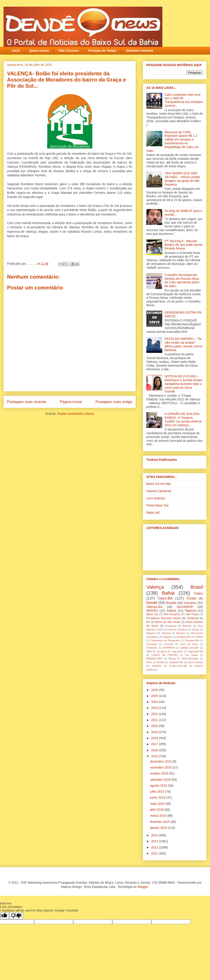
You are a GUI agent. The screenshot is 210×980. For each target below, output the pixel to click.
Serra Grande (195, 662)
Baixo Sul (152, 614)
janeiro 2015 (159, 828)
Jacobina (162, 651)
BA (148, 622)
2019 (155, 732)
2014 (155, 835)
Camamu (190, 603)
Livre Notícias (156, 498)
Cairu (199, 593)
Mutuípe (181, 633)
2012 (155, 847)
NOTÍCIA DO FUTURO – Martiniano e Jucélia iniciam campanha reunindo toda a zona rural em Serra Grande (184, 384)
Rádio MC (153, 513)
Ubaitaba (157, 666)
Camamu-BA (192, 640)
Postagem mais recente (27, 402)
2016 (155, 750)
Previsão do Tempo (102, 51)
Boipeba (187, 626)
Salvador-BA (176, 662)
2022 (155, 714)
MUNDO (152, 611)
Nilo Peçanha (172, 614)
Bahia (168, 593)
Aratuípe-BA (184, 637)
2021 (155, 720)
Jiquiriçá (166, 633)
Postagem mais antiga (114, 402)
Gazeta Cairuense (159, 491)
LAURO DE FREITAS (165, 655)
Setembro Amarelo (140, 51)
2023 (155, 708)
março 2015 (159, 816)
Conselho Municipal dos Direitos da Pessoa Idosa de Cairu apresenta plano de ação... (182, 280)
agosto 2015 (159, 786)
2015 (155, 756)
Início (16, 51)
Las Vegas (191, 655)
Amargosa (171, 626)
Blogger (143, 887)
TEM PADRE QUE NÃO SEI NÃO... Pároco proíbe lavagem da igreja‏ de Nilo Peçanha (182, 179)
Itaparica (151, 633)
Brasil (197, 587)
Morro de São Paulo (168, 622)
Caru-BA (168, 644)
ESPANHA (169, 648)
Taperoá (190, 611)
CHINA (199, 637)
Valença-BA (154, 607)
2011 (155, 853)
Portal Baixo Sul (157, 505)
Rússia (160, 662)
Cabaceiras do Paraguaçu (165, 640)
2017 (155, 744)
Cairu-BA (165, 598)
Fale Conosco (69, 51)
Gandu (195, 630)
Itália (149, 651)
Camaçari (152, 644)
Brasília (171, 603)
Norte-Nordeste (190, 658)
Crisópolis (152, 648)
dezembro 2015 (161, 761)
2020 (155, 726)
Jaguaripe (177, 651)
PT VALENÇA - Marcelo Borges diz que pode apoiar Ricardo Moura (184, 245)
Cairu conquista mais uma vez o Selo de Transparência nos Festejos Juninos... (184, 100)
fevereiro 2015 (160, 822)
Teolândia (193, 618)
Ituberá (171, 611)
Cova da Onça (189, 644)
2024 (155, 702)
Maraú (172, 658)
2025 (155, 696)
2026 (155, 690)
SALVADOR (185, 607)
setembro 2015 (161, 780)
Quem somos (39, 51)
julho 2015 (158, 792)
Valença (155, 587)
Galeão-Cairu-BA (189, 648)
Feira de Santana (177, 630)
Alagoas (168, 637)
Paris (149, 662)
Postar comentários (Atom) (76, 414)
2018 (155, 738)
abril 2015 (157, 810)
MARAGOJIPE (154, 658)
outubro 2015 (160, 773)
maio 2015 (158, 804)
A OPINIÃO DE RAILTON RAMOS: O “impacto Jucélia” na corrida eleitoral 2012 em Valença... (183, 419)
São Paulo (192, 614)
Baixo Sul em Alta (158, 484)
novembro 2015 (161, 767)
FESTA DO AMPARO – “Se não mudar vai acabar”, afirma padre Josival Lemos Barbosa (184, 344)
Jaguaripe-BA (195, 651)
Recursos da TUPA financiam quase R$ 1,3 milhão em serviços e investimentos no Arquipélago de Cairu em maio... (173, 141)
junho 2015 (158, 797)
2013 (155, 841)
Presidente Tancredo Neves (164, 618)
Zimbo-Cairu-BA (178, 666)
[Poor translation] (16, 916)
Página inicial (71, 402)
